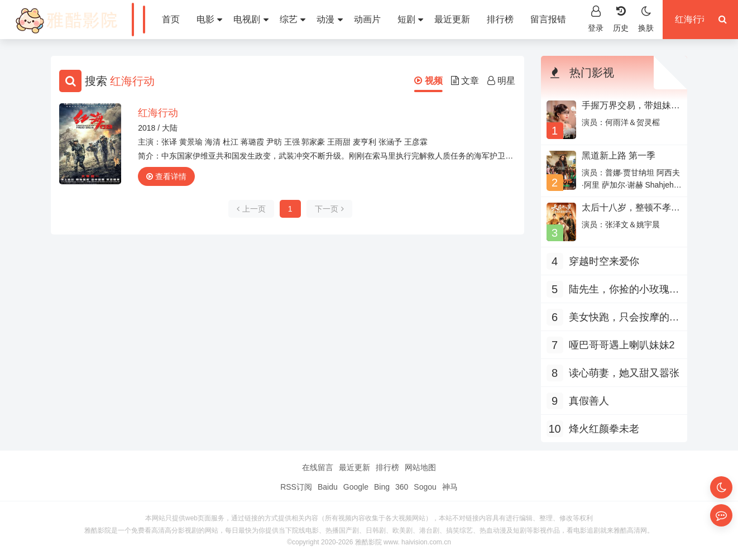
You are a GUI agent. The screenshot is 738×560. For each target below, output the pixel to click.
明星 (501, 81)
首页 (171, 19)
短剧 (410, 19)
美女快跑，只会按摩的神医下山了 (624, 319)
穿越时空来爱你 (604, 261)
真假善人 (589, 401)
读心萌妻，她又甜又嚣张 (624, 373)
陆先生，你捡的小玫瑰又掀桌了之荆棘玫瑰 (624, 291)
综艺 (293, 19)
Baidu (328, 487)
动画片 (367, 19)
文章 (465, 81)
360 (402, 487)
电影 (209, 19)
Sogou (425, 487)
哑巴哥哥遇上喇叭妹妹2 (622, 345)
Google (356, 487)
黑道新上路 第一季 (619, 155)
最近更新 (452, 19)
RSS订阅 (296, 487)
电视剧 (251, 19)
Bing (382, 487)
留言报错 (548, 19)
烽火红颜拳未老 (604, 429)
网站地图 (420, 467)
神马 (450, 487)
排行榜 (500, 19)
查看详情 (166, 176)
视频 (428, 81)
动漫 (329, 19)
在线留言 (318, 467)
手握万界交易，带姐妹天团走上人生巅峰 (631, 110)
